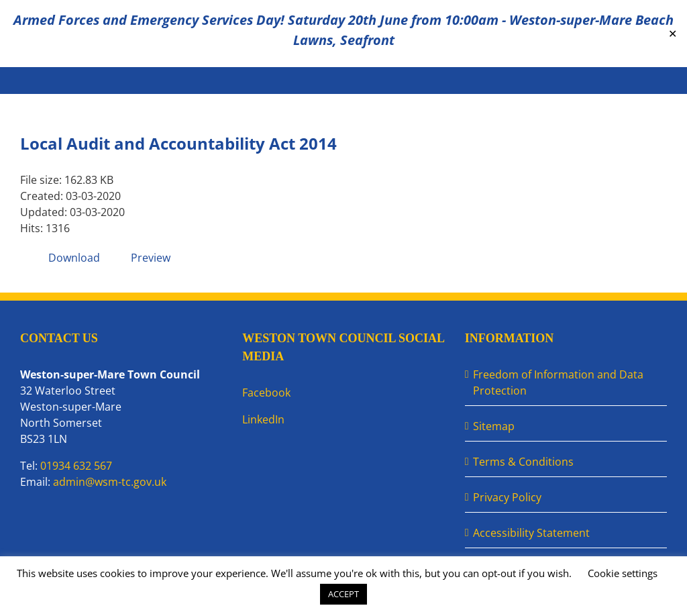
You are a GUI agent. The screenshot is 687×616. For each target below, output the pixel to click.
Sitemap (494, 426)
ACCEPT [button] (343, 594)
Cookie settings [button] (623, 573)
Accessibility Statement (531, 533)
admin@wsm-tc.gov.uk (110, 482)
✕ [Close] (673, 34)
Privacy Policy (507, 497)
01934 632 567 (76, 466)
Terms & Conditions (523, 462)
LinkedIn (263, 419)
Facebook (266, 393)
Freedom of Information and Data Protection (558, 382)
